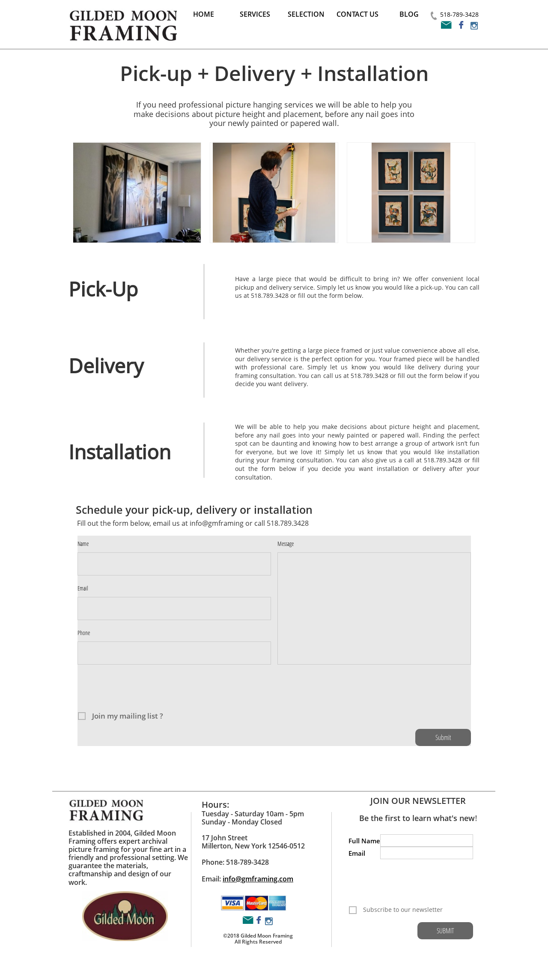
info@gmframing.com (258, 879)
